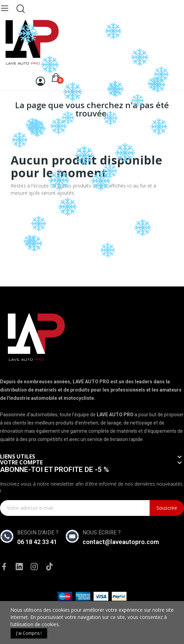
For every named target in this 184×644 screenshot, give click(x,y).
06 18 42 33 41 (37, 542)
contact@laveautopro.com (121, 542)
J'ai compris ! (29, 633)
